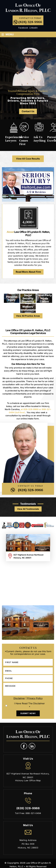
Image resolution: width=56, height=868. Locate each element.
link (32, 746)
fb (24, 746)
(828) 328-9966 (30, 22)
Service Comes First (24, 141)
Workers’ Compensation (28, 308)
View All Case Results (28, 159)
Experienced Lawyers (14, 139)
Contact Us (28, 111)
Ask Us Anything (39, 139)
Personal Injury (12, 298)
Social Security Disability (28, 298)
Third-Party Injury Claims (44, 298)
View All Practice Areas (28, 316)
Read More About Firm (28, 272)
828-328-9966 (31, 409)
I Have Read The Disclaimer (29, 705)
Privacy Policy (35, 698)
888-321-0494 (33, 813)
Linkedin (33, 28)
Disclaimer (19, 698)
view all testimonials (28, 509)
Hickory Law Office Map (28, 780)
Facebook (23, 28)
